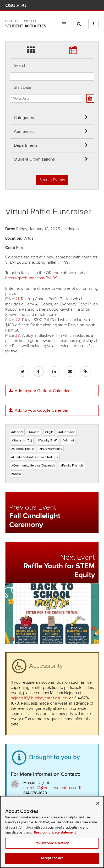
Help (57, 5)
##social (17, 432)
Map (73, 5)
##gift (49, 432)
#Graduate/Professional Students (35, 457)
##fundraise (67, 432)
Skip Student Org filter (10, 22)
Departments (26, 145)
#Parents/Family (51, 449)
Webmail (88, 5)
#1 (17, 299)
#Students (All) (22, 441)
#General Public (23, 449)
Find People (80, 5)
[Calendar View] (90, 98)
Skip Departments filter (10, 8)
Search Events (52, 180)
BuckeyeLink (65, 5)
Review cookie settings (52, 851)
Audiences (24, 132)
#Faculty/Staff (47, 441)
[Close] (98, 811)
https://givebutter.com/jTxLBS (31, 278)
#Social (16, 474)
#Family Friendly (72, 466)
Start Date (23, 87)
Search (20, 66)
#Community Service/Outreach (33, 466)
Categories (24, 118)
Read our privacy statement (55, 840)
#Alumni (68, 441)
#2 (18, 320)
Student (26, 26)
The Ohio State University (16, 5)
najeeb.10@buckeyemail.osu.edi (39, 698)
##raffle (34, 432)
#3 (18, 335)
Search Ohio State (96, 5)
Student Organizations (34, 159)
